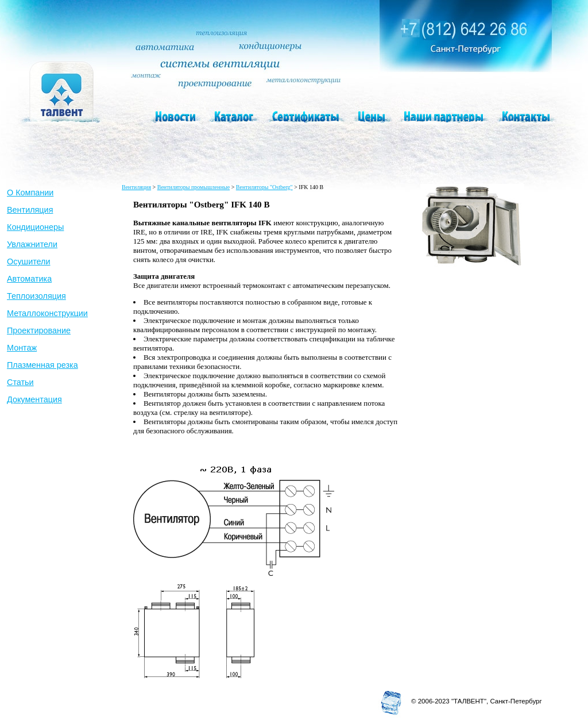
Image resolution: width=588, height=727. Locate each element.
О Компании (30, 193)
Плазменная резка (42, 365)
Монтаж (22, 348)
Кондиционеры (35, 227)
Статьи (20, 382)
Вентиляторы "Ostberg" (264, 187)
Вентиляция (30, 210)
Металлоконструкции (47, 313)
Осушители (29, 261)
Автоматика (29, 279)
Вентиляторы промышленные (194, 187)
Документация (34, 399)
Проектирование (39, 330)
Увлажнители (32, 244)
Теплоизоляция (36, 296)
